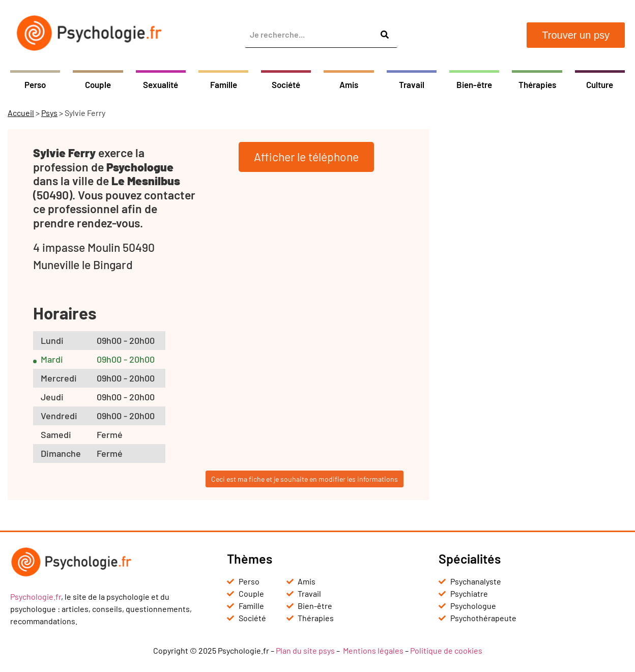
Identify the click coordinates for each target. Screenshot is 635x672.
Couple (98, 84)
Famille (224, 84)
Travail (412, 84)
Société (286, 84)
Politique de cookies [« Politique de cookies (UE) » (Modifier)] (446, 650)
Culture (600, 84)
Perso (35, 84)
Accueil (21, 113)
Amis (349, 84)
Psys (49, 113)
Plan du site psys (305, 650)
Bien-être (474, 84)
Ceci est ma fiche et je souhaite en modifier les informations (305, 479)
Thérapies (537, 84)
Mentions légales (373, 650)
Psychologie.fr (36, 596)
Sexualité (161, 84)
